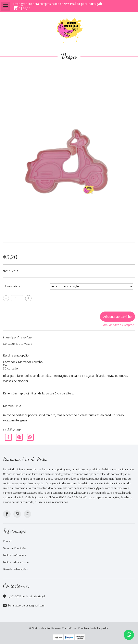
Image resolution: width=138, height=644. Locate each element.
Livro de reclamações (15, 569)
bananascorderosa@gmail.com (26, 605)
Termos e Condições (15, 548)
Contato (8, 541)
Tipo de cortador (12, 286)
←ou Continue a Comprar (117, 325)
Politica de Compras (14, 555)
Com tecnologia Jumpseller (93, 628)
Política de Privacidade (16, 562)
